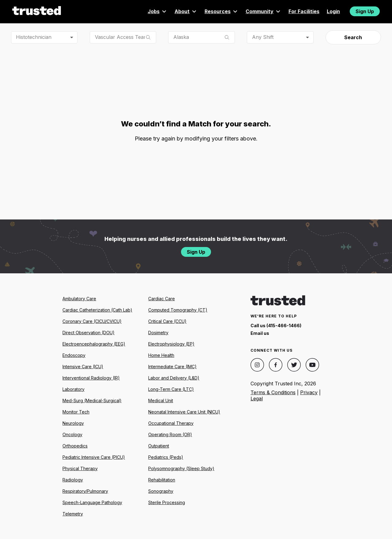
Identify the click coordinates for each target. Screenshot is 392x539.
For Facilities (304, 11)
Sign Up (365, 11)
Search (353, 37)
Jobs (157, 11)
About (186, 11)
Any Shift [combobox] (263, 37)
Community (263, 11)
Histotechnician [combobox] (34, 37)
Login (333, 11)
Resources (221, 11)
